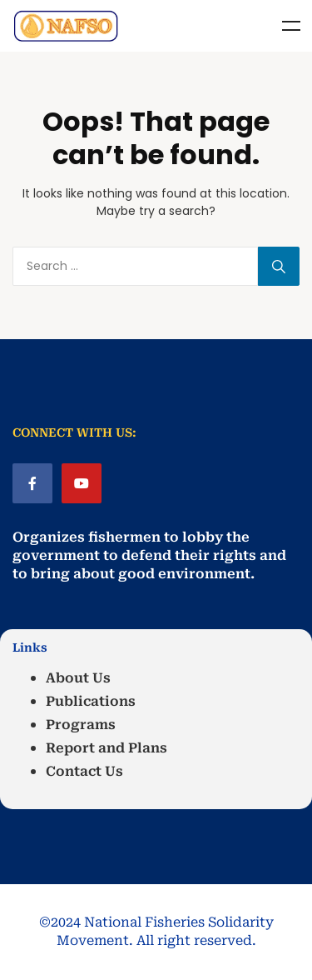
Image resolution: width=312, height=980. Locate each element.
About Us (78, 678)
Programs (81, 725)
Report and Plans (106, 748)
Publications (91, 701)
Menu (291, 26)
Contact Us (84, 771)
